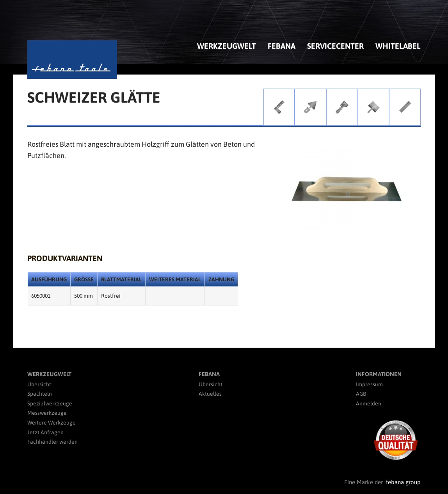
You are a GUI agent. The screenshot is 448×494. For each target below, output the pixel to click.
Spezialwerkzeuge (50, 403)
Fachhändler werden (52, 442)
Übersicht (39, 384)
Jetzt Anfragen (45, 432)
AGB (361, 394)
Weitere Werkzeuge (52, 423)
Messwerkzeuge (47, 413)
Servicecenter (335, 46)
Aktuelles (210, 394)
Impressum (369, 384)
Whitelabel (398, 46)
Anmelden (369, 403)
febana (282, 46)
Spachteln (40, 394)
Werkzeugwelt (227, 46)
